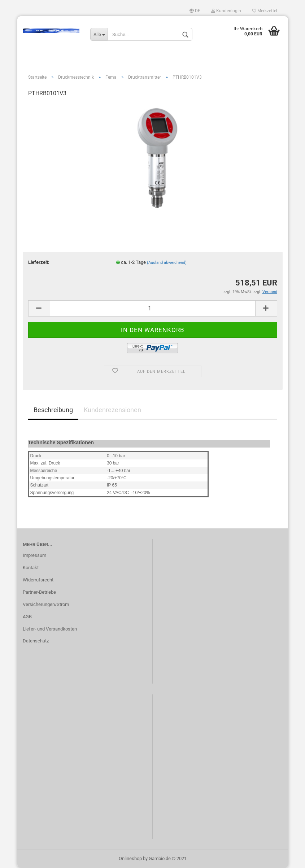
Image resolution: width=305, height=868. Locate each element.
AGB (27, 617)
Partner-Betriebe (39, 592)
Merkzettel (265, 11)
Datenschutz (36, 641)
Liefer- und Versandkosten (50, 629)
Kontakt (31, 568)
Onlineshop (130, 858)
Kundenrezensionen (112, 410)
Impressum (34, 555)
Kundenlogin (226, 11)
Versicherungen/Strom (46, 604)
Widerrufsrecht (38, 580)
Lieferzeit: (39, 262)
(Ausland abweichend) (167, 263)
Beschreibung (53, 410)
